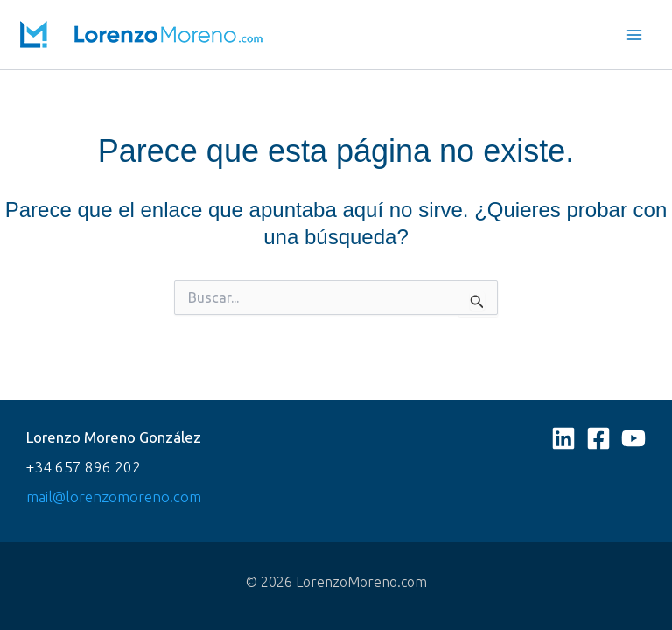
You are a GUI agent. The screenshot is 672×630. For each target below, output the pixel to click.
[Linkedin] (563, 438)
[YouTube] (633, 438)
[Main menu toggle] (635, 35)
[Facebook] (598, 438)
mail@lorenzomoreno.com (114, 497)
